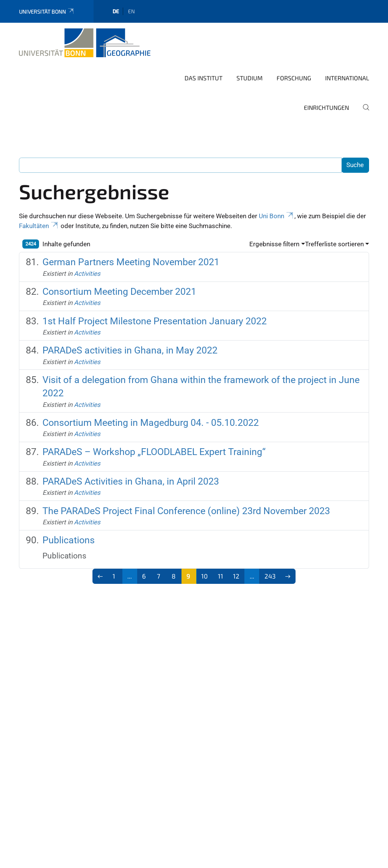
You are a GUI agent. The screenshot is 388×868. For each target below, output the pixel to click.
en (131, 11)
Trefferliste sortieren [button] (334, 244)
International (347, 78)
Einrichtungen (326, 107)
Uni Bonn (277, 216)
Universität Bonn (47, 12)
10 (204, 576)
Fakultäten (39, 226)
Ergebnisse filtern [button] (274, 244)
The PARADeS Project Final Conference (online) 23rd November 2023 (186, 511)
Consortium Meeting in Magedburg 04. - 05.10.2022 (151, 423)
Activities (87, 274)
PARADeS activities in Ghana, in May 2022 (130, 350)
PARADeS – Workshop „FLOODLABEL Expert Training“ (154, 452)
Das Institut (203, 78)
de (116, 11)
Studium (250, 78)
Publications (69, 540)
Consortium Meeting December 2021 (119, 292)
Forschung (294, 78)
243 (270, 576)
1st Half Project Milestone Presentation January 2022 (155, 321)
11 (221, 576)
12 (236, 576)
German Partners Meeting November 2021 (131, 262)
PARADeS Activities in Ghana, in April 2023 (131, 481)
